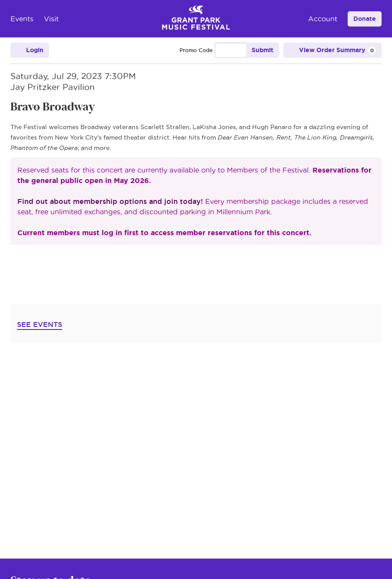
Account (323, 19)
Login (30, 50)
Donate (365, 19)
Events (22, 19)
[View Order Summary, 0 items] (333, 50)
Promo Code (196, 50)
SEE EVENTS (40, 324)
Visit (51, 19)
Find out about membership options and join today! (110, 201)
